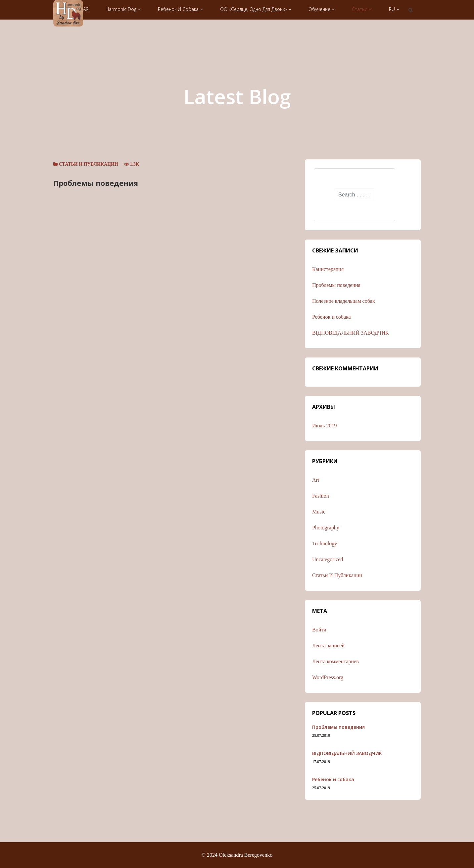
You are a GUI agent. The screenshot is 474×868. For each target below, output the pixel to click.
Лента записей (328, 646)
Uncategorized (328, 559)
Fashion (321, 496)
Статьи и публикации (89, 164)
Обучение (322, 9)
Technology (325, 543)
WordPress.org (328, 677)
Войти (319, 630)
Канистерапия (328, 269)
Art (316, 480)
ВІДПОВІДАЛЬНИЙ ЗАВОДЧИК (351, 333)
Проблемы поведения (96, 183)
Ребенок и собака (180, 9)
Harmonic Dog (123, 9)
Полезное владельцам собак (344, 301)
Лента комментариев (335, 661)
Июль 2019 (324, 426)
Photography (326, 528)
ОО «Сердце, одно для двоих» (256, 9)
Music (319, 512)
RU (394, 9)
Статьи (362, 9)
